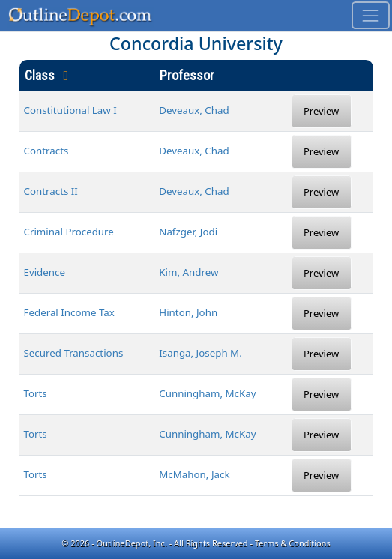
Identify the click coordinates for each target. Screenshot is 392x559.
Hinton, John (188, 312)
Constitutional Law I (70, 110)
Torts (36, 393)
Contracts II (51, 191)
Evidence (45, 272)
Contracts (46, 151)
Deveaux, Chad (194, 110)
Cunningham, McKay (207, 393)
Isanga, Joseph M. (200, 353)
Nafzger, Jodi (188, 232)
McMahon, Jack (194, 474)
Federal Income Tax (69, 312)
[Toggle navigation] (371, 15)
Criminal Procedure (69, 232)
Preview (321, 111)
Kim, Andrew (189, 272)
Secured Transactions (74, 353)
